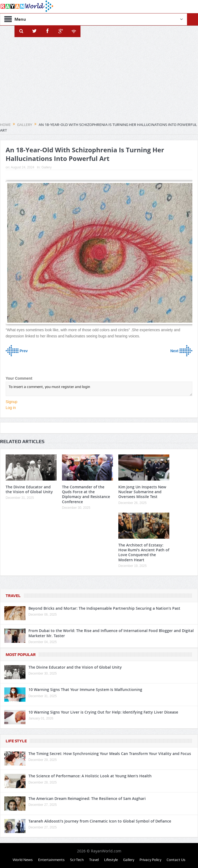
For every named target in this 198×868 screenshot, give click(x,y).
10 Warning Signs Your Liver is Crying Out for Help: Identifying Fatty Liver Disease (103, 712)
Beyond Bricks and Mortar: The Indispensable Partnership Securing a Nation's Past (104, 608)
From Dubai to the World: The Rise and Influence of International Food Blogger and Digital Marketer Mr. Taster (111, 633)
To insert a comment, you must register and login (99, 389)
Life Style (16, 741)
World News (23, 860)
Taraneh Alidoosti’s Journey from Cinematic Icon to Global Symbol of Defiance (100, 821)
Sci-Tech (77, 860)
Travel (13, 596)
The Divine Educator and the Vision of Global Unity (29, 489)
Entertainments (51, 860)
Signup (12, 402)
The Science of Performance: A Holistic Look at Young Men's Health (90, 776)
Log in (11, 408)
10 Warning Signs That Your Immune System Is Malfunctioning (85, 689)
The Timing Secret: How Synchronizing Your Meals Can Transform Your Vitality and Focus (110, 754)
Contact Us (176, 860)
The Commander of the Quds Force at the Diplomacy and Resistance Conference (86, 494)
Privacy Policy (150, 860)
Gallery (46, 167)
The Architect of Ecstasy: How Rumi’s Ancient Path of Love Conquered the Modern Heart (144, 552)
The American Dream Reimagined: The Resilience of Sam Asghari (87, 798)
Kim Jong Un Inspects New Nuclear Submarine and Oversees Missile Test (142, 492)
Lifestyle (111, 860)
